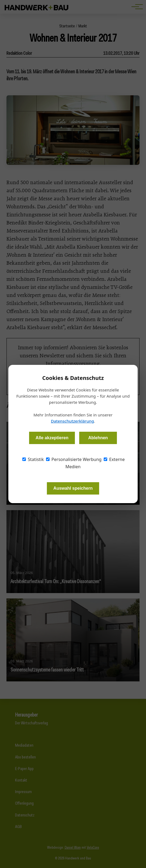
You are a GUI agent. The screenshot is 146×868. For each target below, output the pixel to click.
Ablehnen (98, 438)
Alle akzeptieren (52, 438)
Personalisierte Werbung (74, 459)
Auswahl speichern (73, 488)
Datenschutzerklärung (72, 421)
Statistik (33, 459)
